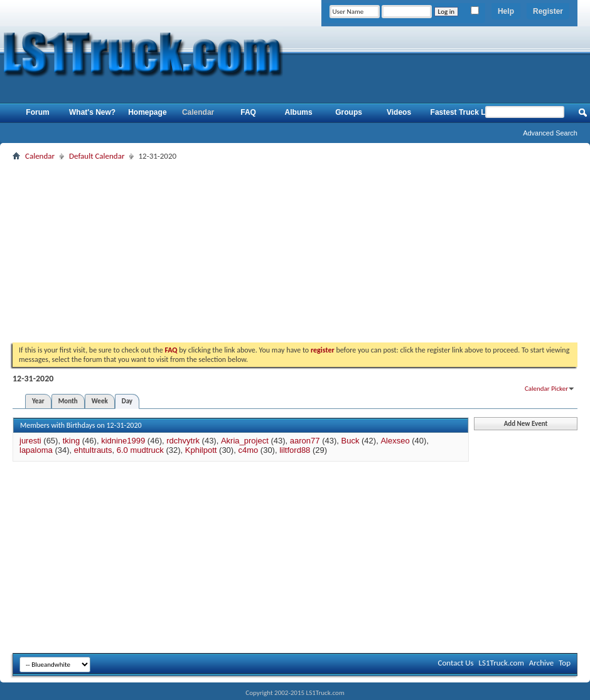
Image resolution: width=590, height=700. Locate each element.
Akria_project (245, 441)
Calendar (198, 112)
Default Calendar (97, 156)
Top (565, 663)
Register (548, 11)
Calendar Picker (546, 389)
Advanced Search (550, 133)
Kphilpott (201, 450)
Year (38, 401)
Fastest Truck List (463, 112)
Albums (299, 112)
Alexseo (395, 441)
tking (71, 441)
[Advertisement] (295, 252)
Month (68, 401)
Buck (351, 441)
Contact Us (455, 663)
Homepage (147, 112)
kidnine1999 (123, 441)
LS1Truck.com (501, 663)
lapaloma (36, 450)
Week (100, 401)
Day (127, 401)
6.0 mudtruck (140, 450)
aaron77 (305, 441)
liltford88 (295, 450)
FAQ (248, 112)
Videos (399, 112)
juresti (30, 441)
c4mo (248, 450)
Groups (349, 112)
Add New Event (526, 424)
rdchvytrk (183, 441)
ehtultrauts (93, 450)
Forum (37, 112)
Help (506, 11)
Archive (541, 663)
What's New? (92, 112)
